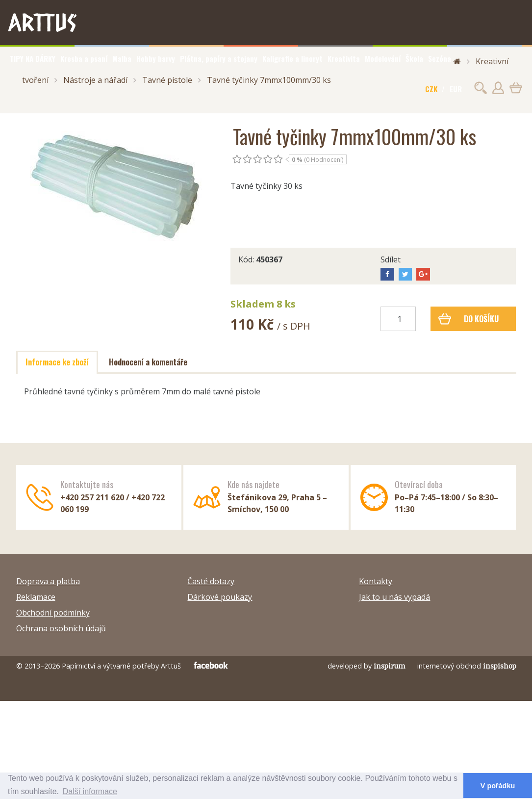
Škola (414, 58)
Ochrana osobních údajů (61, 628)
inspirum (390, 666)
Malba (122, 58)
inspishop (500, 666)
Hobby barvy (156, 58)
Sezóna (440, 58)
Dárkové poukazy (220, 597)
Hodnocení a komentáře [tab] (148, 362)
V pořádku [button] (498, 786)
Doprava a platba (48, 581)
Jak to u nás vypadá (394, 597)
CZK (431, 89)
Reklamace (36, 597)
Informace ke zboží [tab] (57, 362)
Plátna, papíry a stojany (219, 58)
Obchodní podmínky (53, 613)
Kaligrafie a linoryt (292, 58)
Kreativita (344, 58)
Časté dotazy (211, 581)
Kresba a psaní (84, 58)
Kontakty (376, 581)
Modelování (383, 58)
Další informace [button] (90, 791)
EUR (456, 89)
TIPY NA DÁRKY (33, 58)
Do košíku (469, 319)
